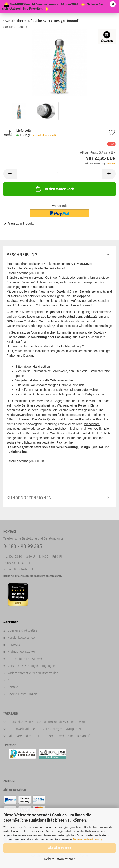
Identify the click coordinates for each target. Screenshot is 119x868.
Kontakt (13, 687)
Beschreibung (22, 255)
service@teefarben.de (19, 569)
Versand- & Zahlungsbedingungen (31, 666)
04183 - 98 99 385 (23, 546)
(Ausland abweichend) (44, 135)
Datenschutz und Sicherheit (27, 659)
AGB (10, 680)
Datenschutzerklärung (88, 839)
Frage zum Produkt (21, 224)
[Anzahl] (59, 174)
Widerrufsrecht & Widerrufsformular (33, 673)
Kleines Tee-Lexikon (22, 652)
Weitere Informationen (59, 859)
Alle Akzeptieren (60, 848)
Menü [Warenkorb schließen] (7, 7)
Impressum (16, 645)
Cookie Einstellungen (22, 694)
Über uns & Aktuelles (22, 631)
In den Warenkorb (55, 189)
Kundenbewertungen (22, 638)
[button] (10, 174)
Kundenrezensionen (29, 498)
